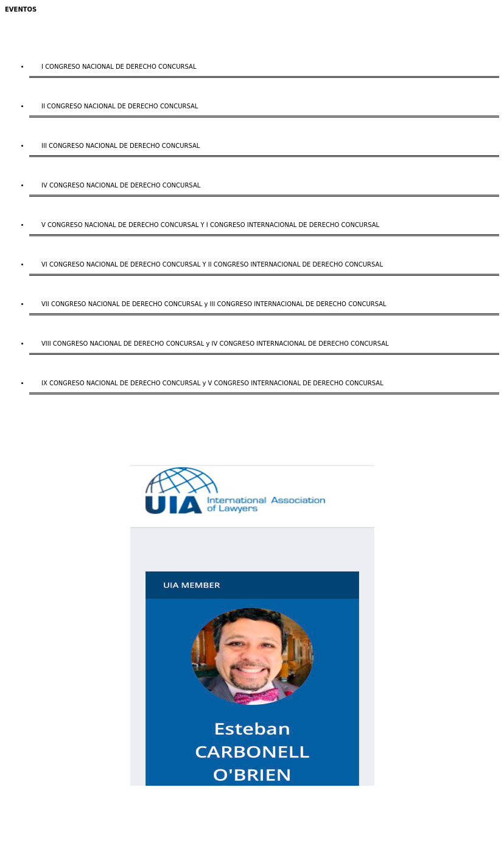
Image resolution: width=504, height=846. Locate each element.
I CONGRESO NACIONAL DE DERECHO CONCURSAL (119, 67)
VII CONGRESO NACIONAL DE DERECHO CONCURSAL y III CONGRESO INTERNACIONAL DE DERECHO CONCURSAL (214, 304)
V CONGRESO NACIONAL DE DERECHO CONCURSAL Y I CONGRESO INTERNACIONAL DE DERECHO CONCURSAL (210, 225)
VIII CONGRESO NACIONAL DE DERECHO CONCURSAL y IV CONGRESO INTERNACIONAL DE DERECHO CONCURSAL (215, 344)
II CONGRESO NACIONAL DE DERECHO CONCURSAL (120, 106)
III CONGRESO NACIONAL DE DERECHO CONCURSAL (121, 146)
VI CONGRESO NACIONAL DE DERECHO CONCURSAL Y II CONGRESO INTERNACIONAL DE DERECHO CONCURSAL (212, 264)
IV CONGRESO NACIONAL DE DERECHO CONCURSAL (121, 185)
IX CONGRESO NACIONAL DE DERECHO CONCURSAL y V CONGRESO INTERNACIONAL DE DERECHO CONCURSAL (212, 383)
